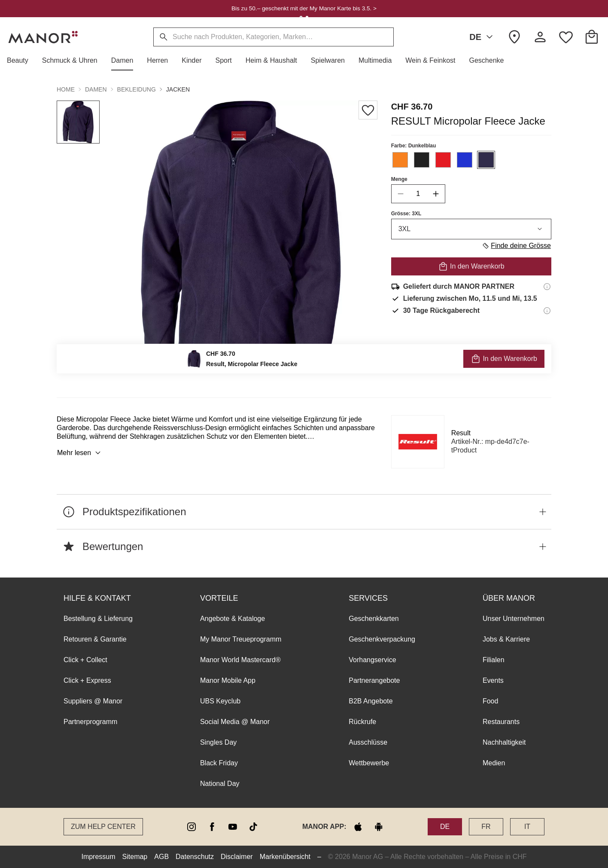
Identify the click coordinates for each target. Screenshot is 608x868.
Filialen (494, 660)
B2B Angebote (371, 701)
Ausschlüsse (368, 742)
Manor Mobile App (228, 680)
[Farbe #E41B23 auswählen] (443, 160)
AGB (161, 857)
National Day (220, 784)
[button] (21, 61)
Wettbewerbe (369, 763)
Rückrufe (362, 722)
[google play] (379, 827)
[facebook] (212, 827)
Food (490, 701)
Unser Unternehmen (514, 619)
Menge (399, 179)
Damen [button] (96, 89)
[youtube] (233, 827)
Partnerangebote (374, 680)
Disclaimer (237, 857)
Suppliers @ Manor (93, 701)
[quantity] (418, 194)
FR (486, 827)
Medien (494, 763)
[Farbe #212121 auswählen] (422, 160)
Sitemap (135, 857)
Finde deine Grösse (516, 246)
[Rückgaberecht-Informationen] (547, 311)
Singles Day (218, 742)
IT (527, 827)
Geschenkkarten (374, 619)
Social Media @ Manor (235, 722)
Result (461, 433)
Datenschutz (195, 857)
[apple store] (358, 827)
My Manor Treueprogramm (241, 639)
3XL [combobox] (471, 229)
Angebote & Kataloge (233, 619)
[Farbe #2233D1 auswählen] (465, 160)
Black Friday (219, 763)
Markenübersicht (285, 857)
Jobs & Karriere (506, 639)
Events (493, 680)
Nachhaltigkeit (504, 742)
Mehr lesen (80, 453)
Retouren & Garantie (95, 639)
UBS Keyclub (220, 701)
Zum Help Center (103, 827)
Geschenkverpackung (382, 639)
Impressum (98, 857)
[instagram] (192, 827)
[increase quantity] (436, 194)
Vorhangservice (372, 660)
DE (483, 37)
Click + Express (87, 680)
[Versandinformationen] (547, 287)
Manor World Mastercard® (240, 660)
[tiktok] (253, 827)
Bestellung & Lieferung (98, 619)
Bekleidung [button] (137, 89)
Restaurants (501, 722)
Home (66, 89)
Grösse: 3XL (406, 214)
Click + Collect (85, 660)
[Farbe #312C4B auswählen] (486, 160)
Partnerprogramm (90, 722)
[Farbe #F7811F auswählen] (400, 160)
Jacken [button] (178, 89)
